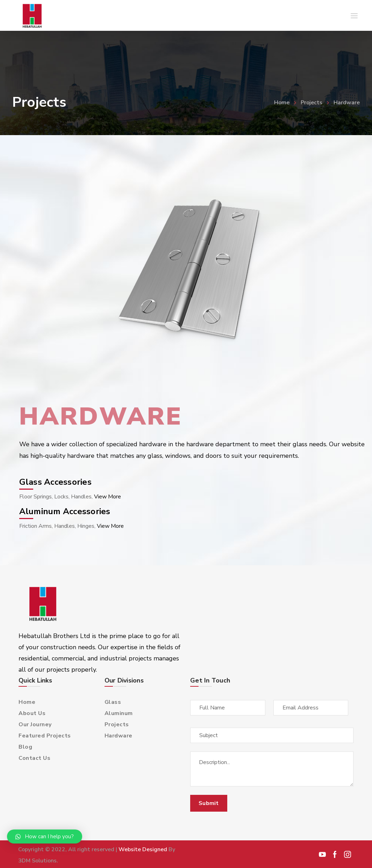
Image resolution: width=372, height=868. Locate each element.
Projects (312, 103)
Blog (25, 747)
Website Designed (143, 849)
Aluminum (119, 713)
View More (108, 497)
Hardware (119, 736)
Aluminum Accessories (65, 511)
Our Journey (35, 724)
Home (282, 103)
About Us (32, 713)
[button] (45, 836)
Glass (113, 702)
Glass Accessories (55, 482)
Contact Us (34, 758)
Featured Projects (45, 736)
